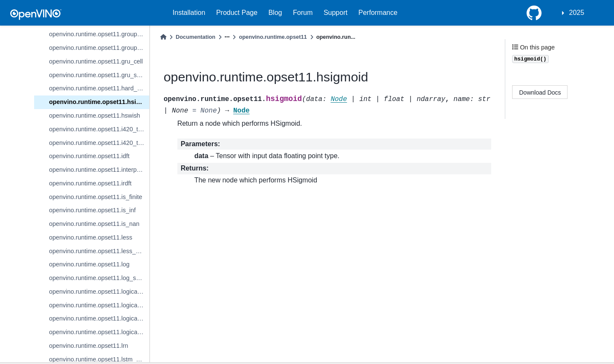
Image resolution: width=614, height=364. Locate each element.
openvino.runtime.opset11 (273, 37)
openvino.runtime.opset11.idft (89, 156)
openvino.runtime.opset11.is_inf (92, 210)
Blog (275, 13)
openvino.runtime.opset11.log (89, 264)
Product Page (237, 13)
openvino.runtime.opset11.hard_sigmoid (99, 88)
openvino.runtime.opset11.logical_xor (99, 332)
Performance (378, 13)
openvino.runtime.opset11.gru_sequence (99, 75)
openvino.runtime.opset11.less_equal (99, 251)
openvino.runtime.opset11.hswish (95, 116)
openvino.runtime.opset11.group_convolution (99, 34)
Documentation (195, 37)
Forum (303, 13)
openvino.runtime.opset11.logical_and (99, 292)
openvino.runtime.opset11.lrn (89, 346)
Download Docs (540, 92)
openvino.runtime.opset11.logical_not (99, 305)
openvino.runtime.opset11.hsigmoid (99, 102)
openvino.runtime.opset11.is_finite (96, 197)
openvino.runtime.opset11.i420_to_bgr (99, 129)
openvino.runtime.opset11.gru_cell (96, 61)
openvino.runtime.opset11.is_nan (94, 224)
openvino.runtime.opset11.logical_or (98, 318)
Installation (189, 13)
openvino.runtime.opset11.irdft (90, 183)
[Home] (163, 37)
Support (336, 13)
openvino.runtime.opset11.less (91, 237)
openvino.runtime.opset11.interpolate (99, 170)
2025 (577, 13)
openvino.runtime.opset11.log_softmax (99, 278)
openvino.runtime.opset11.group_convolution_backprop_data (99, 48)
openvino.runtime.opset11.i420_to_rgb (99, 143)
